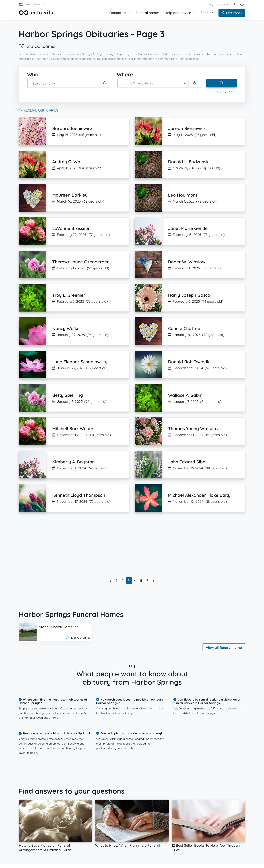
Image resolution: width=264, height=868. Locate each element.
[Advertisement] (128, 544)
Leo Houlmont (183, 195)
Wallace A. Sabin (185, 395)
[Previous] (111, 581)
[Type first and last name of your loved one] (63, 83)
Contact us (224, 5)
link (103, 713)
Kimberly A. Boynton (73, 462)
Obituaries (120, 13)
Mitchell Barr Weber (73, 428)
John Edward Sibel (187, 462)
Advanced (227, 92)
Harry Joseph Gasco (189, 295)
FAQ (211, 5)
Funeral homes (148, 13)
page (42, 713)
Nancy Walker (67, 328)
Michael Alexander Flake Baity (199, 495)
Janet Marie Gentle (188, 228)
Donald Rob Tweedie (189, 362)
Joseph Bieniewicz (187, 128)
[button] (32, 4)
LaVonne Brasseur (71, 228)
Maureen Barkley (70, 195)
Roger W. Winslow (187, 262)
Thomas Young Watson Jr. (195, 428)
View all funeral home (224, 648)
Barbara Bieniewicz (72, 128)
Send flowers (232, 13)
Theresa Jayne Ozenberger (81, 262)
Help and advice (180, 13)
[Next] (153, 581)
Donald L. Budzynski (189, 162)
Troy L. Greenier (69, 295)
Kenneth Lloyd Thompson (79, 495)
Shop (207, 13)
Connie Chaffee (184, 328)
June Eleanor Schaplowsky (80, 362)
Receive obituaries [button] (39, 110)
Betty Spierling (68, 395)
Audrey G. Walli (68, 162)
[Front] (36, 13)
